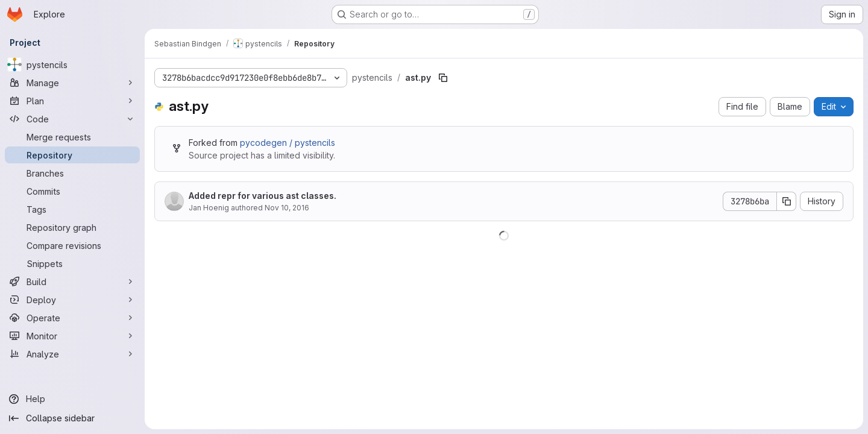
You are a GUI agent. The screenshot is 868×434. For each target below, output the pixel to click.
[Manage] (72, 83)
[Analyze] (72, 354)
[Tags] (72, 209)
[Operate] (72, 318)
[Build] (72, 281)
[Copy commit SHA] (787, 201)
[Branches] (72, 173)
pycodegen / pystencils (288, 143)
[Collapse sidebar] (72, 418)
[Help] (72, 399)
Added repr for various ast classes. (263, 196)
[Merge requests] (72, 137)
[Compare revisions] (72, 245)
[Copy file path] (443, 78)
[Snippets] (72, 263)
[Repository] (72, 155)
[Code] (72, 119)
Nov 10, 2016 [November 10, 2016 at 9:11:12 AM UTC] (287, 208)
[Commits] (72, 191)
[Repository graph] (72, 227)
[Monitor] (72, 336)
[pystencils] (72, 64)
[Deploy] (72, 300)
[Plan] (72, 101)
